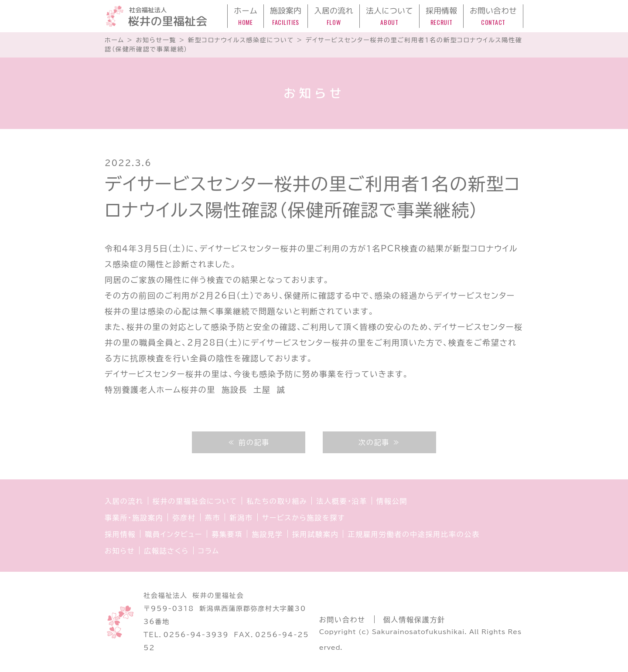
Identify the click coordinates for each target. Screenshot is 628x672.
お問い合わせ (342, 620)
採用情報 (120, 534)
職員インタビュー (174, 534)
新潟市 (241, 518)
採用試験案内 (316, 534)
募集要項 (227, 534)
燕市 (213, 518)
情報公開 (392, 501)
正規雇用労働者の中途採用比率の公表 (414, 534)
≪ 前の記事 (249, 442)
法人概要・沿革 (342, 501)
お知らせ (120, 551)
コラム (209, 551)
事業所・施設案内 (134, 518)
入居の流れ (124, 501)
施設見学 (267, 534)
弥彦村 (184, 518)
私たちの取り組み (277, 501)
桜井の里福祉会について (195, 501)
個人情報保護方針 (414, 620)
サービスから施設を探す (304, 518)
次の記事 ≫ (379, 442)
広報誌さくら (166, 551)
